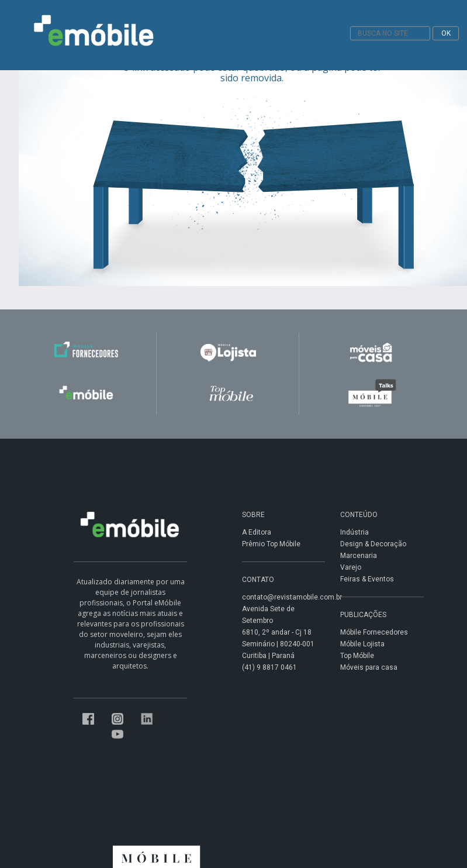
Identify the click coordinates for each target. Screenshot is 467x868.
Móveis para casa (369, 667)
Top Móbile (357, 656)
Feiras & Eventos (367, 579)
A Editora (257, 532)
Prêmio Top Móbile (271, 544)
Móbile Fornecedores (374, 632)
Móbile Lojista (362, 644)
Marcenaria (359, 556)
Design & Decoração (373, 544)
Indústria (354, 532)
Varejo (351, 567)
